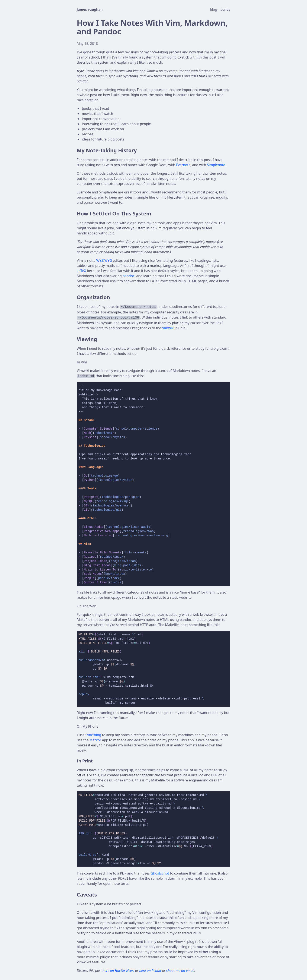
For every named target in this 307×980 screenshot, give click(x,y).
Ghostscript (160, 873)
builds (226, 9)
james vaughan (90, 9)
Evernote (183, 165)
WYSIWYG (104, 260)
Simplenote (216, 165)
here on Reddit (151, 971)
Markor (95, 740)
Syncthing (93, 735)
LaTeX (81, 271)
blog (214, 9)
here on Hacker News (119, 971)
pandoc (129, 276)
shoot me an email (180, 971)
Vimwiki (168, 328)
